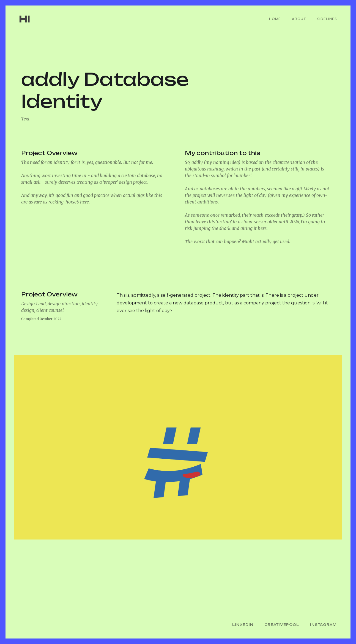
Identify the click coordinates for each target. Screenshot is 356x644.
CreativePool (282, 625)
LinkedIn (243, 625)
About (299, 19)
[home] (34, 19)
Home (275, 19)
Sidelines (327, 19)
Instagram (323, 625)
